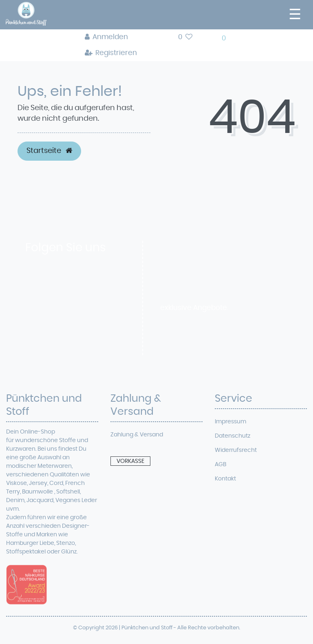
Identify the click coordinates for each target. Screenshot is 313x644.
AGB (220, 465)
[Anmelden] (111, 37)
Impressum (230, 422)
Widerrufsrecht (236, 450)
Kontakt (225, 479)
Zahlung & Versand (137, 435)
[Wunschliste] (185, 37)
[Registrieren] (111, 53)
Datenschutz (233, 436)
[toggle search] (158, 39)
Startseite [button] (49, 151)
